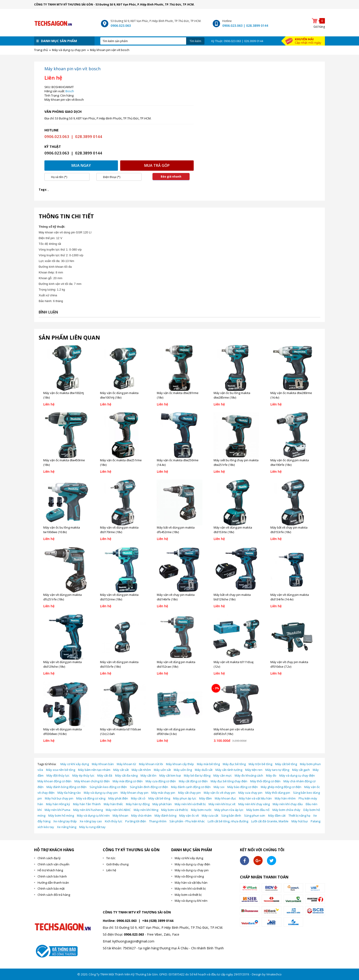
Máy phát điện (118, 798)
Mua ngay (81, 165)
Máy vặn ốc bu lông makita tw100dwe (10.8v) (62, 530)
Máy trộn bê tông (260, 764)
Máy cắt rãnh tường (229, 770)
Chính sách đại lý (49, 858)
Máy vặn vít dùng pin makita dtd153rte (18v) (233, 530)
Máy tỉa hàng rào (69, 793)
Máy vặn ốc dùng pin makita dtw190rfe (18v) (290, 462)
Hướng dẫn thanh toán (53, 883)
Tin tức (111, 858)
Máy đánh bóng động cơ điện (67, 787)
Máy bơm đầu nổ (258, 810)
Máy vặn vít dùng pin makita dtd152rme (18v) (119, 597)
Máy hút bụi (300, 821)
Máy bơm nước (201, 810)
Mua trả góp (157, 165)
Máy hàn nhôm (285, 798)
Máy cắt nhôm (141, 770)
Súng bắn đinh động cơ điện (149, 787)
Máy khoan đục (225, 798)
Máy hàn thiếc (113, 804)
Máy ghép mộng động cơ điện (281, 787)
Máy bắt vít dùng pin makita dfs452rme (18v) (176, 530)
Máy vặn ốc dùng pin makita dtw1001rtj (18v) (119, 395)
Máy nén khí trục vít (222, 804)
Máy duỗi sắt (204, 770)
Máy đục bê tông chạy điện (229, 781)
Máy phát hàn (162, 804)
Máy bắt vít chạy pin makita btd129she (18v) (232, 597)
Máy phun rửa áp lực (229, 810)
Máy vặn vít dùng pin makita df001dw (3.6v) (176, 732)
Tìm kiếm (195, 41)
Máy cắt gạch (301, 770)
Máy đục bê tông (234, 764)
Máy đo (271, 775)
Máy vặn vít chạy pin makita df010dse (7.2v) (289, 664)
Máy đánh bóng (165, 815)
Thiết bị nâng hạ (299, 815)
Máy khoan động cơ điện (54, 781)
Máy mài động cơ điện (128, 781)
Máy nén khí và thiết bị (190, 804)
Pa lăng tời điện (136, 821)
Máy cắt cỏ (138, 798)
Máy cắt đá (105, 775)
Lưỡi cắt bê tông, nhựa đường (228, 821)
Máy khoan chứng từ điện (92, 781)
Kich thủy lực (114, 821)
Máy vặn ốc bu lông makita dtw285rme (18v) (232, 395)
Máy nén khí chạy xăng (254, 804)
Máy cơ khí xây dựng (75, 764)
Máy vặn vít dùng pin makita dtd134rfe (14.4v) (290, 597)
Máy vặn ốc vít (189, 815)
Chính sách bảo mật (51, 888)
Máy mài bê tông (208, 764)
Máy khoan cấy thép (180, 764)
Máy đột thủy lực (58, 775)
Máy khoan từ (126, 764)
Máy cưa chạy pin (250, 793)
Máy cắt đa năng (126, 775)
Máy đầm (205, 798)
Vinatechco (274, 974)
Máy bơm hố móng (61, 815)
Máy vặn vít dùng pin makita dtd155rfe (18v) (119, 664)
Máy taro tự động (277, 770)
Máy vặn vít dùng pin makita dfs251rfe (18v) (63, 597)
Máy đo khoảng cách (249, 775)
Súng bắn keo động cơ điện (108, 787)
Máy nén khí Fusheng (88, 810)
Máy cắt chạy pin (189, 793)
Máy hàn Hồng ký (58, 804)
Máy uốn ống (183, 770)
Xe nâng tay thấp (65, 821)
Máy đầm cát (277, 815)
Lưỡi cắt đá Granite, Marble (270, 821)
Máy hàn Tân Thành (87, 804)
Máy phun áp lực (185, 798)
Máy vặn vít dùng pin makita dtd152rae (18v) (176, 664)
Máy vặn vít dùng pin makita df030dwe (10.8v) (63, 732)
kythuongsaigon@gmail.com (133, 941)
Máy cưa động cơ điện (161, 781)
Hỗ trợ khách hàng (50, 870)
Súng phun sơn (255, 815)
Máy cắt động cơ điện (193, 781)
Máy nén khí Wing (146, 810)
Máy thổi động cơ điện (265, 781)
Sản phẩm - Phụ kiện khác (187, 821)
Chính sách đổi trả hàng (54, 895)
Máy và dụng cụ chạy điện (297, 775)
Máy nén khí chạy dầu (288, 804)
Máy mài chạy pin (163, 793)
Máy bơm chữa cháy (286, 810)
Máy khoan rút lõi (151, 764)
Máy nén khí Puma (57, 810)
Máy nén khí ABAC (118, 810)
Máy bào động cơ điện (243, 787)
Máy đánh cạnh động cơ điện (191, 787)
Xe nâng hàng (67, 827)
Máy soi (219, 787)
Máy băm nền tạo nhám (94, 770)
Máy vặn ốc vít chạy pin (220, 793)
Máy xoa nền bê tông (61, 770)
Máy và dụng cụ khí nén (93, 815)
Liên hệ (111, 870)
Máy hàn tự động (138, 804)
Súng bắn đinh (231, 815)
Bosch (70, 91)
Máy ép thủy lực (83, 775)
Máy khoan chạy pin (135, 793)
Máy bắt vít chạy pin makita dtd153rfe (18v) (289, 530)
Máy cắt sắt (121, 770)
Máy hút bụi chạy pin (59, 798)
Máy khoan (120, 815)
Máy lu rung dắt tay (92, 827)
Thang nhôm (158, 821)
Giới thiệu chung (117, 864)
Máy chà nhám (141, 815)
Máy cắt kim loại (170, 775)
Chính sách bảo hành (52, 876)
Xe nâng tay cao (91, 821)
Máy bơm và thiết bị (175, 810)
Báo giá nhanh (171, 177)
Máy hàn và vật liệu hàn (255, 798)
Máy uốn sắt (162, 770)
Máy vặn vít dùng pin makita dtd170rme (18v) (119, 530)
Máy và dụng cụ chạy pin (101, 793)
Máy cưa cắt (210, 815)
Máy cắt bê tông (286, 764)
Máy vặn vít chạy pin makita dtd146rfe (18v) (176, 597)
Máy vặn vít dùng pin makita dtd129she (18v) (63, 664)
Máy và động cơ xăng (91, 798)
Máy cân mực (223, 775)
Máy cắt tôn (148, 775)
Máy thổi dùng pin (278, 793)
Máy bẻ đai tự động (197, 775)
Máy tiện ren (254, 770)
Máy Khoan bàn (103, 764)
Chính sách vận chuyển (53, 864)
